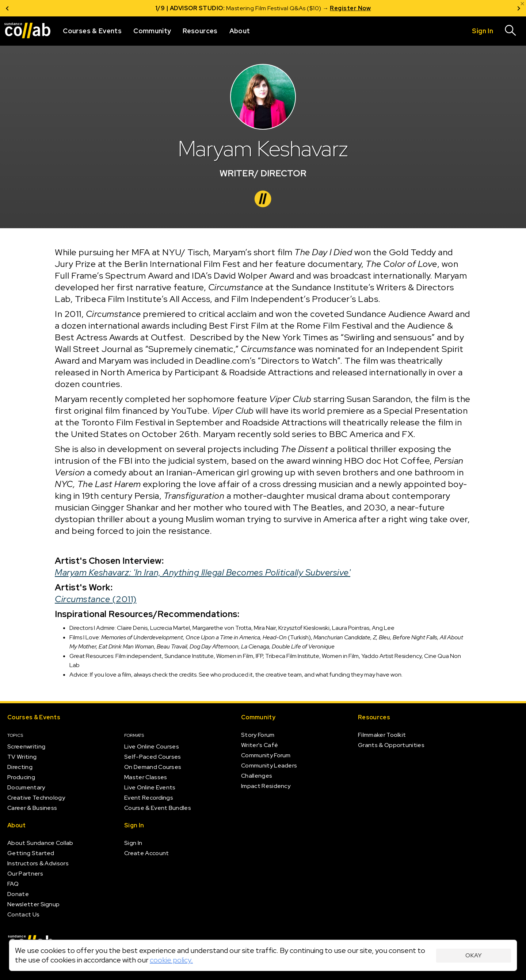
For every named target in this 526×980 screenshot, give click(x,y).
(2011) (96, 599)
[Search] (511, 31)
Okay (474, 955)
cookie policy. (171, 960)
